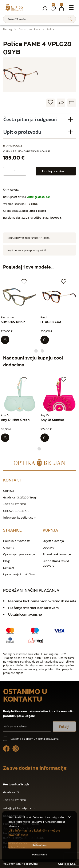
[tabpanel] (20, 312)
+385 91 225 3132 (15, 504)
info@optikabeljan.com (20, 517)
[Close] (39, 845)
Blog (6, 561)
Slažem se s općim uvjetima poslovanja (35, 739)
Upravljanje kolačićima (19, 574)
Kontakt (9, 568)
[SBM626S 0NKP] (5, 340)
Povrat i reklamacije (57, 554)
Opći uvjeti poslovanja (19, 554)
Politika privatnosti (17, 541)
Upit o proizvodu (22, 132)
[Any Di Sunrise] (45, 438)
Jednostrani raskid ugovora (56, 563)
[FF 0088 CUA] (45, 340)
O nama (9, 547)
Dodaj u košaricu (56, 171)
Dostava (48, 547)
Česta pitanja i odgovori (30, 119)
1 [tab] (36, 351)
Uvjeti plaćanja (53, 541)
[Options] (39, 855)
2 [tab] (42, 351)
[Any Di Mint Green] (5, 438)
